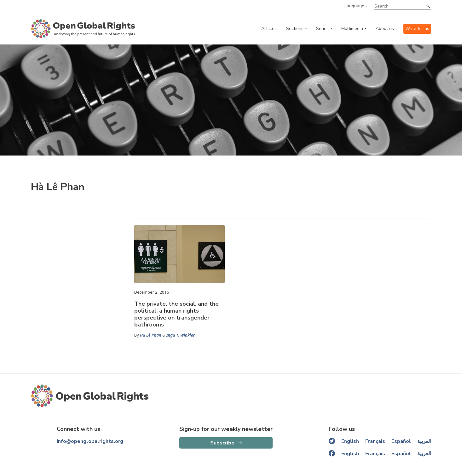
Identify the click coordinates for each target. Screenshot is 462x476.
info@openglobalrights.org (90, 441)
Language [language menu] (354, 6)
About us (385, 29)
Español (401, 441)
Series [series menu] (322, 29)
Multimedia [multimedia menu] (352, 29)
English (350, 441)
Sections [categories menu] (295, 29)
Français (375, 441)
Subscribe (222, 443)
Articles (269, 29)
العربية (424, 441)
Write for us (417, 29)
